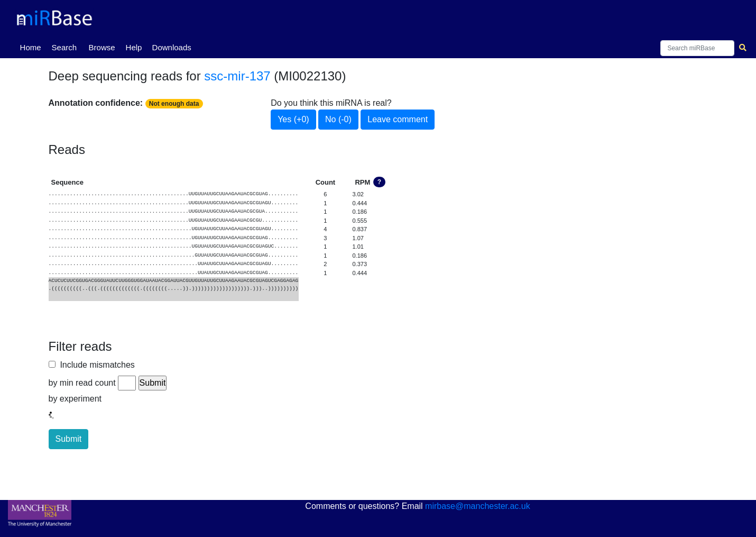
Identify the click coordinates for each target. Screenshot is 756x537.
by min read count (82, 383)
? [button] (379, 182)
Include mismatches (95, 365)
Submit (69, 439)
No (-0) (338, 119)
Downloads (172, 47)
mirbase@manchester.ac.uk (478, 506)
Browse (102, 47)
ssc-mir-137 (237, 76)
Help (134, 47)
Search (64, 47)
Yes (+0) (293, 119)
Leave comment (398, 119)
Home (33, 47)
